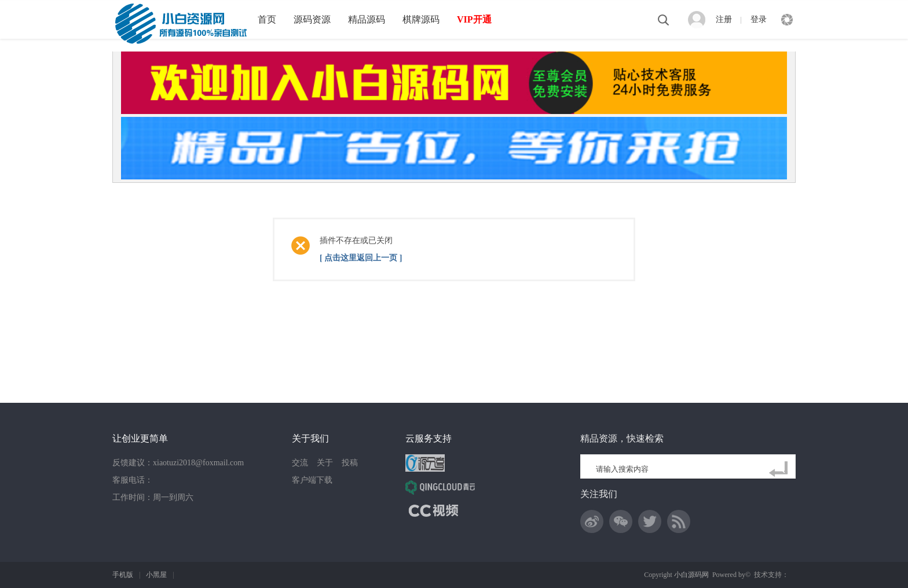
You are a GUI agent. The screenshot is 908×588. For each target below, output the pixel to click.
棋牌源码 (421, 19)
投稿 (350, 463)
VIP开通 (474, 19)
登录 (759, 19)
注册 (724, 19)
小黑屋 (156, 575)
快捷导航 (787, 20)
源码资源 (312, 19)
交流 (300, 463)
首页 (267, 19)
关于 (325, 463)
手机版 (123, 575)
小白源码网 (691, 575)
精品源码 (367, 19)
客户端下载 (312, 480)
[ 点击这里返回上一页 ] (361, 258)
